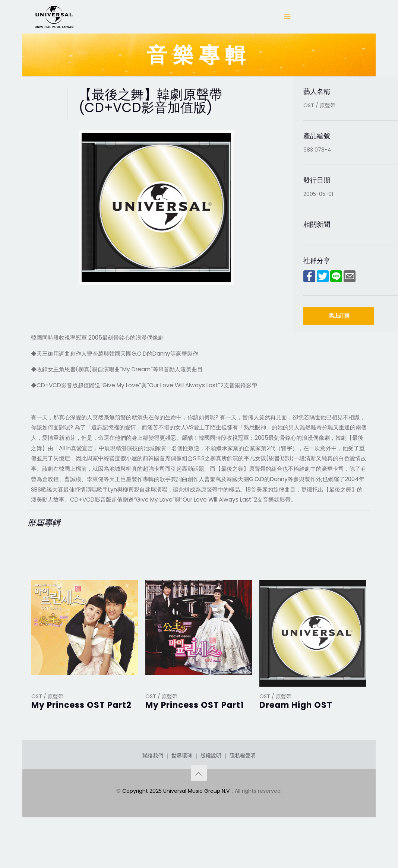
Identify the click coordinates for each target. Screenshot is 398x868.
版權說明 (211, 784)
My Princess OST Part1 (195, 705)
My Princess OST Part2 (81, 705)
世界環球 (182, 784)
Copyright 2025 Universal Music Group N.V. (177, 819)
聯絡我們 (153, 784)
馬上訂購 (339, 316)
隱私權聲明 (243, 784)
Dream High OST (296, 705)
